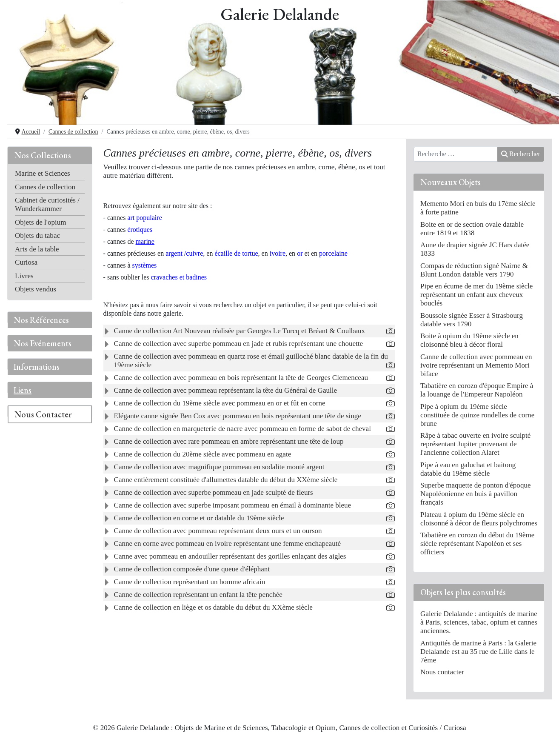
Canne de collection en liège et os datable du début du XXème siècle (213, 607)
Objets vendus (36, 289)
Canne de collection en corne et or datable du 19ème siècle (199, 518)
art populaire (144, 218)
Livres (24, 276)
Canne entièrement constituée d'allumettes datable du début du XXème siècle (226, 480)
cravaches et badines (179, 277)
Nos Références (41, 320)
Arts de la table (37, 249)
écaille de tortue (236, 253)
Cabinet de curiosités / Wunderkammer (47, 204)
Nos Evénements (43, 343)
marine (145, 241)
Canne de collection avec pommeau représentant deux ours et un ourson (218, 531)
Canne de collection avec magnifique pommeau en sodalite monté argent (219, 467)
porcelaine (333, 253)
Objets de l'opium (40, 222)
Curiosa (26, 262)
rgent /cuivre (184, 253)
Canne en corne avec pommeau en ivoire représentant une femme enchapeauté (227, 543)
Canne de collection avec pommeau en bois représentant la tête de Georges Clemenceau (241, 378)
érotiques (140, 230)
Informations (37, 367)
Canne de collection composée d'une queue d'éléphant (192, 569)
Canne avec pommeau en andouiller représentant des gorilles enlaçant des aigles (230, 556)
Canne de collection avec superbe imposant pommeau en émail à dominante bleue (233, 505)
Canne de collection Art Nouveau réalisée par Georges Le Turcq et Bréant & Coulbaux (240, 331)
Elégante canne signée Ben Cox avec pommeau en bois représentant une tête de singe (238, 416)
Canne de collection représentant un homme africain (190, 582)
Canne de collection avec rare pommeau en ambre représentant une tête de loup (229, 441)
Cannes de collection (45, 187)
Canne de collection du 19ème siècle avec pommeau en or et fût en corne (220, 403)
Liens (23, 390)
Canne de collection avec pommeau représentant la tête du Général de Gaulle (225, 390)
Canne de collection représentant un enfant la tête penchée (198, 595)
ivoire (278, 253)
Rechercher (521, 154)
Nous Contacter (43, 414)
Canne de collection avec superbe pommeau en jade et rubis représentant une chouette (238, 344)
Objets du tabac (37, 235)
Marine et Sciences (43, 173)
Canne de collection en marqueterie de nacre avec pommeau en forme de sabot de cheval (242, 429)
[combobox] (456, 154)
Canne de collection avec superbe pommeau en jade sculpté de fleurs (214, 492)
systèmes (145, 265)
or (300, 253)
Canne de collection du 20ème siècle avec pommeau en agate (203, 454)
